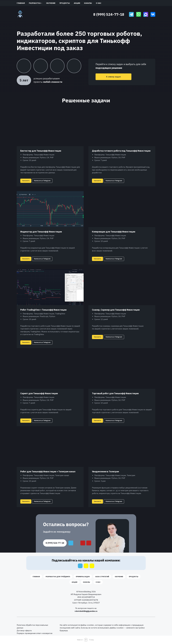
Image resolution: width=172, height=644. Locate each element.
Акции (77, 3)
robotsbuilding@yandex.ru (86, 611)
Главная (21, 3)
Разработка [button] (35, 3)
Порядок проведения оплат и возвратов (35, 633)
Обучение (51, 3)
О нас (99, 3)
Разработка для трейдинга (58, 577)
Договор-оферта (24, 631)
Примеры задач (83, 577)
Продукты (65, 3)
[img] (131, 14)
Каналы (88, 3)
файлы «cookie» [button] (87, 625)
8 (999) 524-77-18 (109, 14)
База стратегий (102, 577)
